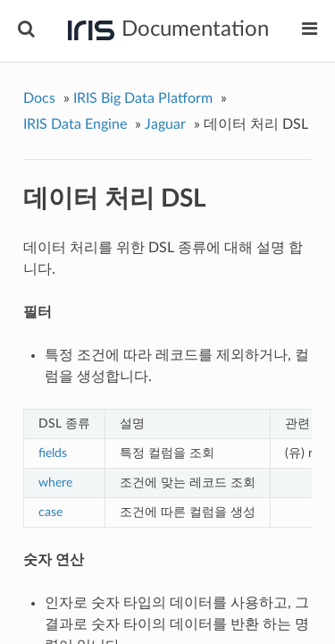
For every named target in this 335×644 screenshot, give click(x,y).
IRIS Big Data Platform (143, 98)
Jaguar (165, 124)
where (55, 483)
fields (53, 453)
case (50, 512)
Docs (39, 98)
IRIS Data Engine (75, 124)
